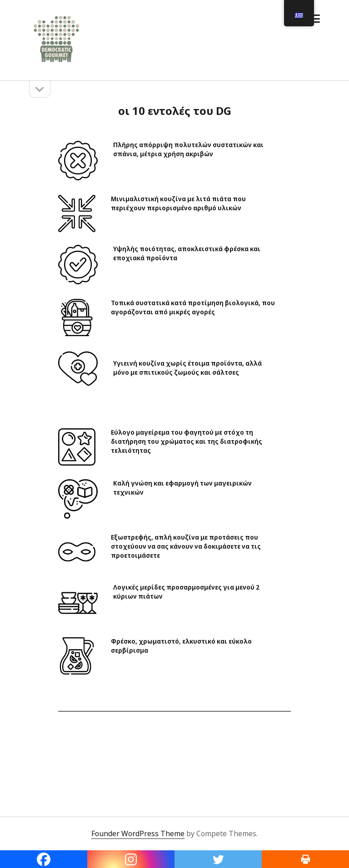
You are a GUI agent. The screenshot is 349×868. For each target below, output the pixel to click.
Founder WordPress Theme (138, 833)
